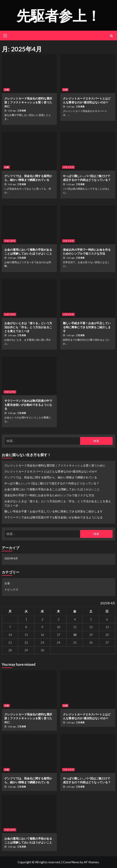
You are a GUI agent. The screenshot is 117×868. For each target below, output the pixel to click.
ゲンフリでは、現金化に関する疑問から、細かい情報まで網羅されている (51, 477)
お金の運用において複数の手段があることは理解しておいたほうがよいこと (52, 489)
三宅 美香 (22, 111)
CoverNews (71, 862)
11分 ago (12, 111)
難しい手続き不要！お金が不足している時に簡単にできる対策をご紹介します (87, 327)
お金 (7, 90)
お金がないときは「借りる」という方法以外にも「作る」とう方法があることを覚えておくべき (28, 327)
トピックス (68, 167)
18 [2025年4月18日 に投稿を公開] (75, 635)
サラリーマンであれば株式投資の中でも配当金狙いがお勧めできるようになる (28, 405)
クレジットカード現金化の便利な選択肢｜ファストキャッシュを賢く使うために (28, 102)
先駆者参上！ (59, 15)
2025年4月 (11, 558)
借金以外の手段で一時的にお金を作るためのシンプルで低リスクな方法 (49, 495)
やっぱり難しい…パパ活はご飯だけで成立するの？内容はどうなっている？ (52, 483)
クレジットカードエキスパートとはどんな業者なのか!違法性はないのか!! (51, 471)
